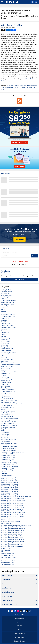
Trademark (4, 473)
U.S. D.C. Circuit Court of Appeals (10, 520)
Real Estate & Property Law (8, 440)
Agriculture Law (5, 293)
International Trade (6, 382)
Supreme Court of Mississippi (9, 461)
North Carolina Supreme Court (9, 425)
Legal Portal (19, 622)
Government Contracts (13, 86)
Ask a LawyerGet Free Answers (7, 272)
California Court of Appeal (8, 315)
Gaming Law (4, 361)
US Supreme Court (6, 548)
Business (5, 584)
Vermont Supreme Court (7, 554)
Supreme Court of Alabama (8, 450)
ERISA (2, 356)
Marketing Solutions (9, 604)
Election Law (4, 345)
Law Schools (6, 588)
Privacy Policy (20, 637)
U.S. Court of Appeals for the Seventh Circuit (13, 513)
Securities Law (5, 445)
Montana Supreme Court (8, 413)
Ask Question (20, 279)
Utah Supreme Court (6, 550)
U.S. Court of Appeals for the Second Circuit (13, 511)
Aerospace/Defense (6, 292)
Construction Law (6, 331)
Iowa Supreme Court (6, 386)
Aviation (3, 308)
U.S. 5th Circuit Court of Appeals (10, 488)
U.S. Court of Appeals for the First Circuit (12, 505)
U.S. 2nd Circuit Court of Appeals (10, 482)
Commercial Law (5, 324)
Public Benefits (24, 87)
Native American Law (7, 415)
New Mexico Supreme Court (9, 420)
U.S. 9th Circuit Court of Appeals (10, 495)
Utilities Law (4, 552)
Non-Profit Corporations (7, 423)
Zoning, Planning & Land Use (9, 564)
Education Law (5, 343)
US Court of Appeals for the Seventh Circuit (13, 541)
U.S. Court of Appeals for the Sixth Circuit (12, 514)
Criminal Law (4, 340)
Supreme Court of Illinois (8, 459)
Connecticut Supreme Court (8, 327)
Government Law (6, 368)
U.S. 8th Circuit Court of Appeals (10, 493)
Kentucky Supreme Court (8, 390)
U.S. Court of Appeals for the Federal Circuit (13, 502)
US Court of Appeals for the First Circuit (12, 534)
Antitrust (3, 299)
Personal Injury (5, 432)
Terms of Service (19, 633)
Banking (3, 309)
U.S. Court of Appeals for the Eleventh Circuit (13, 500)
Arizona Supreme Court (7, 304)
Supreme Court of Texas (8, 468)
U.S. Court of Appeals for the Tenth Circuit (12, 516)
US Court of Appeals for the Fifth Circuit (12, 532)
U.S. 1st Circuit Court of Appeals (9, 481)
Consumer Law (5, 333)
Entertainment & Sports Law (9, 352)
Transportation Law (6, 475)
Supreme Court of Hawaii (8, 457)
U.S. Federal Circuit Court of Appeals (11, 522)
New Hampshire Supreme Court (10, 418)
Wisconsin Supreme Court (8, 561)
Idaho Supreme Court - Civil (8, 372)
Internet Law (4, 384)
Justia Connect (20, 618)
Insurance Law (5, 377)
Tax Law (3, 472)
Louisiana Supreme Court (8, 399)
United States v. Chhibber (11, 25)
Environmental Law (6, 354)
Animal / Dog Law (6, 297)
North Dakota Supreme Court (9, 427)
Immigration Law (5, 374)
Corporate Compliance (7, 338)
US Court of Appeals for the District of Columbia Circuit (16, 525)
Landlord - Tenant (6, 393)
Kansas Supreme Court (7, 388)
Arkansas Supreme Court (8, 306)
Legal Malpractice (6, 397)
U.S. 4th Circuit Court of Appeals (10, 486)
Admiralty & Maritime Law (8, 290)
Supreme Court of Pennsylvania (9, 466)
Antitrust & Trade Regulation (9, 300)
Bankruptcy (4, 311)
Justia (22, 615)
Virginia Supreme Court (7, 555)
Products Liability (5, 434)
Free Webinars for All (9, 174)
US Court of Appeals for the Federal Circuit (12, 530)
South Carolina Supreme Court (9, 447)
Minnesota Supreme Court (8, 411)
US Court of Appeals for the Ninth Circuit (12, 538)
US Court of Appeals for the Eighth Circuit (12, 527)
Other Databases (8, 600)
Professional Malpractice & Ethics (10, 87)
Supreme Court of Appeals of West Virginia (12, 452)
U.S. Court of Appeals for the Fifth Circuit (12, 504)
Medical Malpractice (32, 86)
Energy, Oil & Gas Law (7, 349)
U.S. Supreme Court (6, 523)
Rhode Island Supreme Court (9, 443)
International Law (6, 381)
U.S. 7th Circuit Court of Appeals (10, 491)
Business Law (5, 313)
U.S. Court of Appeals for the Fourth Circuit (12, 507)
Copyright (3, 336)
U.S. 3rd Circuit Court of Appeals (10, 484)
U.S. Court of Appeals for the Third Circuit (12, 518)
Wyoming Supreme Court (8, 563)
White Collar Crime (6, 559)
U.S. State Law (7, 596)
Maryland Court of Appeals (8, 402)
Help (19, 630)
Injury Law (4, 375)
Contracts (3, 334)
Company (19, 626)
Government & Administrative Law (10, 365)
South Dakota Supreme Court (9, 448)
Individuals (6, 580)
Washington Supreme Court (8, 557)
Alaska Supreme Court (7, 295)
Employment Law (6, 347)
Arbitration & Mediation (7, 302)
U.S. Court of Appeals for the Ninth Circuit (12, 509)
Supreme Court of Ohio (7, 464)
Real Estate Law (5, 441)
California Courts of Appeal (8, 317)
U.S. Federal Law (8, 592)
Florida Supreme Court (7, 359)
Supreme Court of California (8, 454)
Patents (3, 431)
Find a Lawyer (6, 248)
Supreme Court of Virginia (8, 470)
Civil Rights (4, 320)
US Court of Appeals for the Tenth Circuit (12, 545)
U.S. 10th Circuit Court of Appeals (10, 477)
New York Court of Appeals (8, 422)
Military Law (4, 409)
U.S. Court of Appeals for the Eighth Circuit (12, 498)
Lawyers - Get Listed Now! (19, 262)
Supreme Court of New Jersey (9, 463)
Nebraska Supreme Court (8, 416)
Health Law (23, 86)
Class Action (4, 322)
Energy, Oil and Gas (6, 350)
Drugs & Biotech (5, 341)
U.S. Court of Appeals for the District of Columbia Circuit (16, 497)
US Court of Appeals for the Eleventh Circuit (13, 529)
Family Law (4, 358)
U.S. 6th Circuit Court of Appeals (10, 489)
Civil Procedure (5, 318)
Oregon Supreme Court (7, 429)
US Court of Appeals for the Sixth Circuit (12, 543)
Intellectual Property (6, 379)
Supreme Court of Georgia (8, 456)
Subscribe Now (19, 239)
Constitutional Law (6, 329)
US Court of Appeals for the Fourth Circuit (12, 536)
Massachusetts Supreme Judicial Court (11, 404)
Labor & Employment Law (8, 391)
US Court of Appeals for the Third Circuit (12, 547)
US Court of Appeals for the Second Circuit (12, 539)
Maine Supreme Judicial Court (9, 400)
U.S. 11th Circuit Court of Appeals (10, 479)
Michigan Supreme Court (8, 407)
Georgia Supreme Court (7, 363)
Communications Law (7, 325)
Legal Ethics (4, 395)
